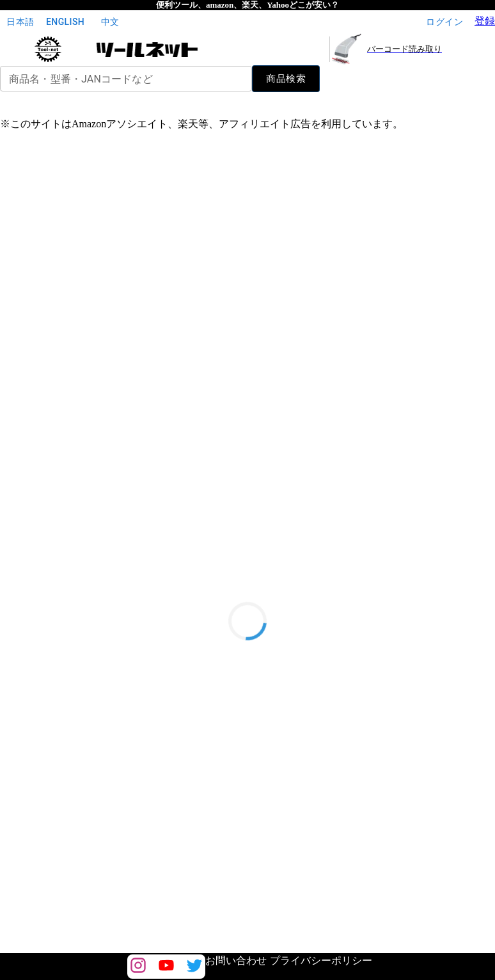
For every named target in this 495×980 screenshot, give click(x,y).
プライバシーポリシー (321, 960)
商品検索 (286, 79)
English (65, 22)
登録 (485, 21)
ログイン (444, 22)
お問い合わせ (236, 960)
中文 (110, 22)
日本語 (20, 22)
